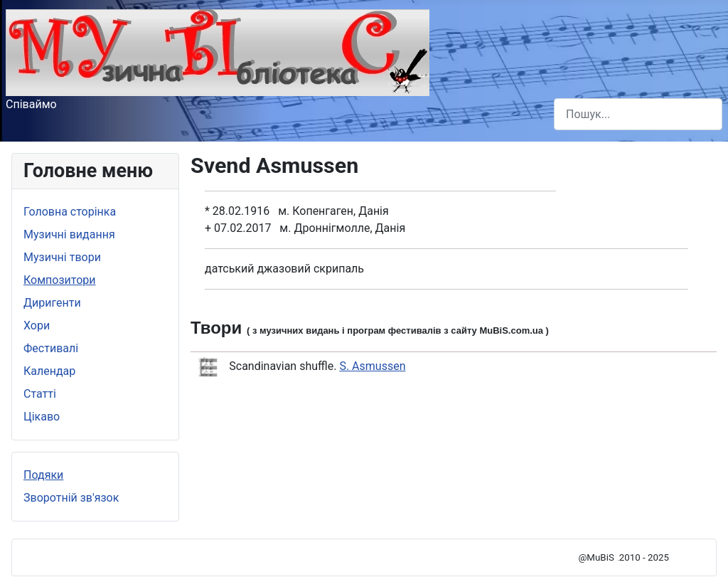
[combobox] (638, 114)
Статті (40, 394)
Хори (37, 326)
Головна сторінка (70, 212)
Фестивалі (51, 348)
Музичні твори (62, 257)
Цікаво (42, 417)
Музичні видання (69, 234)
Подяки (43, 475)
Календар (49, 371)
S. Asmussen (372, 366)
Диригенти (52, 303)
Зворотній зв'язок (71, 498)
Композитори (60, 280)
